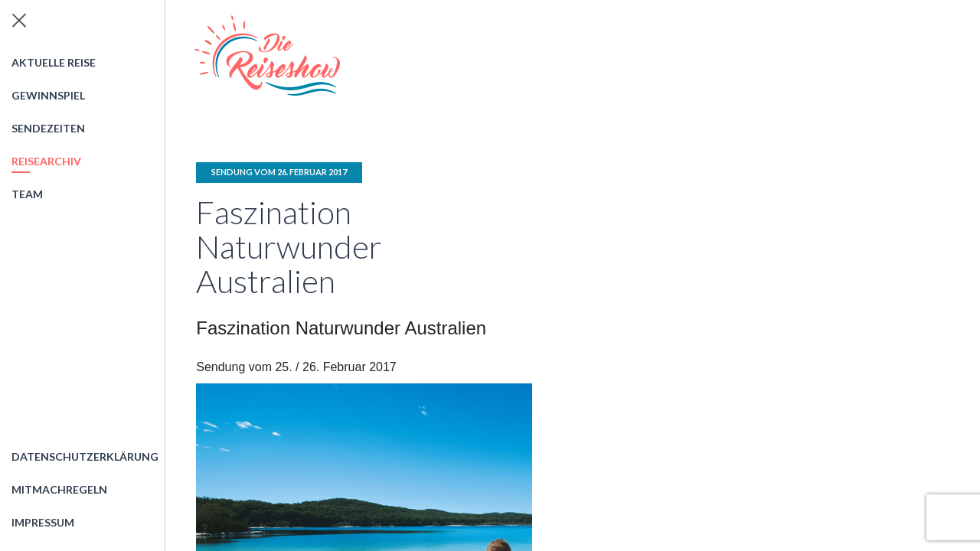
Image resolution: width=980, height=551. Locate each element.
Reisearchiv (46, 161)
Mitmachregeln (59, 489)
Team (27, 194)
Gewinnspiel (48, 95)
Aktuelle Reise (54, 62)
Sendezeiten (48, 128)
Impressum (43, 522)
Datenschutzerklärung (85, 456)
